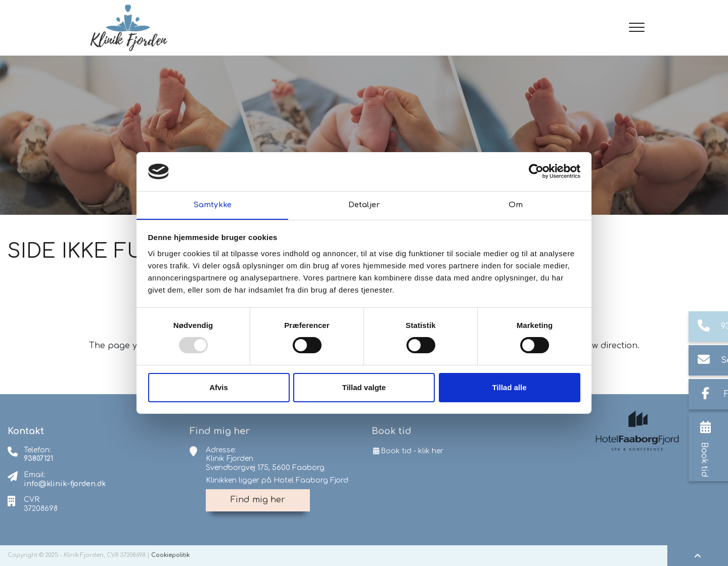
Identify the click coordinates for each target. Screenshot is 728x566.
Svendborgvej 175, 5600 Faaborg (265, 468)
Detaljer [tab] (364, 204)
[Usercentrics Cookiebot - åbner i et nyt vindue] (536, 171)
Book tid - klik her (407, 451)
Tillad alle (509, 387)
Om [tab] (516, 204)
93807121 (38, 459)
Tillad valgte (364, 387)
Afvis (219, 387)
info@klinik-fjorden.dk (65, 484)
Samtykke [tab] (212, 204)
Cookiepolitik (170, 555)
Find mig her (258, 500)
